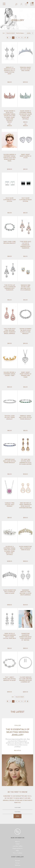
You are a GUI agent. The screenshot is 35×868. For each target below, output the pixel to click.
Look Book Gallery (18, 846)
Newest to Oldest (10, 33)
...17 (25, 38)
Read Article (17, 750)
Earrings (17, 863)
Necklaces (17, 866)
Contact (17, 844)
